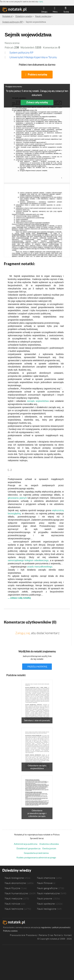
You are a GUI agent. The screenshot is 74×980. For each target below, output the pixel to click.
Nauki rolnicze (12, 904)
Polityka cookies (10, 931)
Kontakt (68, 935)
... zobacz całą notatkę (19, 598)
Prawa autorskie (17, 935)
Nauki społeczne (46, 904)
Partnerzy (59, 935)
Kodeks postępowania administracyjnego (36, 858)
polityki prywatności (61, 927)
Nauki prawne (44, 898)
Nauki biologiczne (14, 878)
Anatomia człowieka (49, 844)
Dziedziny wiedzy (17, 870)
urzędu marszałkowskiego (40, 567)
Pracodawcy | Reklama (36, 935)
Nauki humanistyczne (16, 893)
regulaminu (46, 927)
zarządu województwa (38, 401)
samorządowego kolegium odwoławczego (28, 560)
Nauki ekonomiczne (15, 883)
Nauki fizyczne (12, 888)
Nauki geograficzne (47, 888)
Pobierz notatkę (37, 74)
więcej (40, 1)
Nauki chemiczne (46, 878)
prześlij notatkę (37, 667)
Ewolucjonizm (49, 848)
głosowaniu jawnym (17, 498)
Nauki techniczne (14, 909)
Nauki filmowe (45, 883)
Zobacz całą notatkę (37, 102)
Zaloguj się (23, 633)
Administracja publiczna (26, 844)
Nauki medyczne (14, 898)
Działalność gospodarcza (28, 848)
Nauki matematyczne (48, 893)
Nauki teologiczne (47, 909)
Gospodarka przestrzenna (36, 853)
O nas (50, 935)
